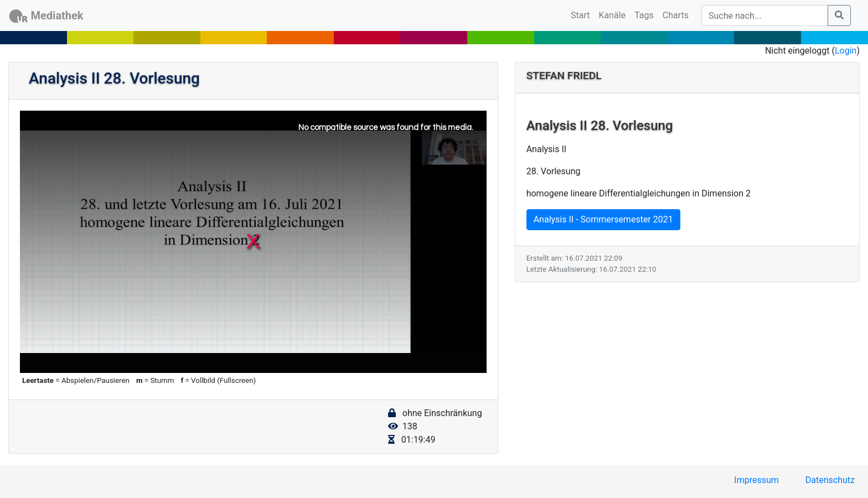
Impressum (756, 480)
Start (582, 14)
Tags (644, 15)
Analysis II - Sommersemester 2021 (603, 219)
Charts (676, 15)
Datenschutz (830, 480)
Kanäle (613, 15)
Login (846, 51)
